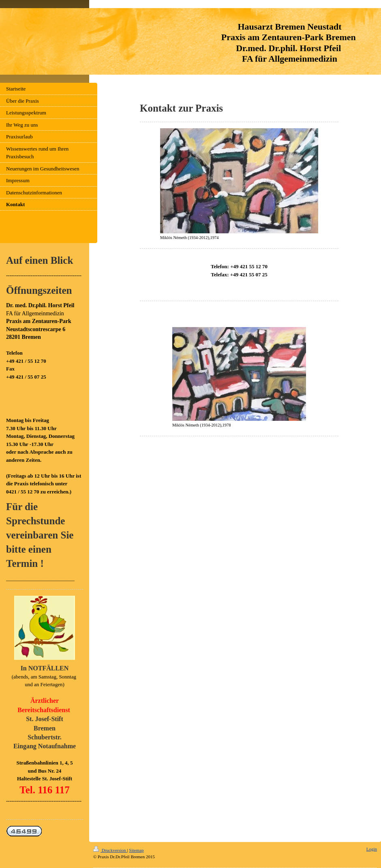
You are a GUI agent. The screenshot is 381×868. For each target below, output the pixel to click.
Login (372, 849)
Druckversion (110, 850)
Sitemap (136, 850)
